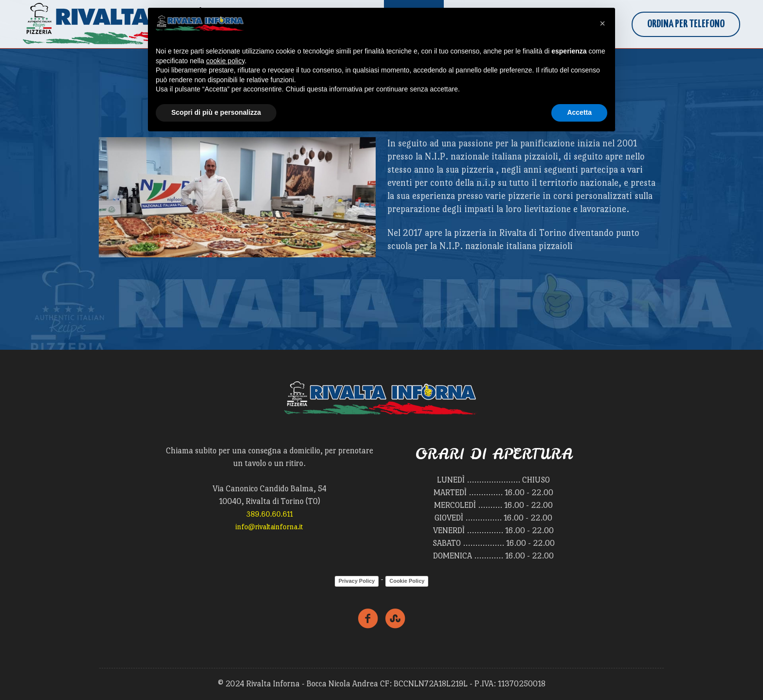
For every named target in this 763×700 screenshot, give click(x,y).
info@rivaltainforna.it (269, 527)
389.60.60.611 (270, 514)
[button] (602, 23)
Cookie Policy (407, 581)
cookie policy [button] (226, 61)
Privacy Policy (357, 581)
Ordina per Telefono (686, 24)
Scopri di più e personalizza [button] (216, 112)
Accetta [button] (579, 112)
